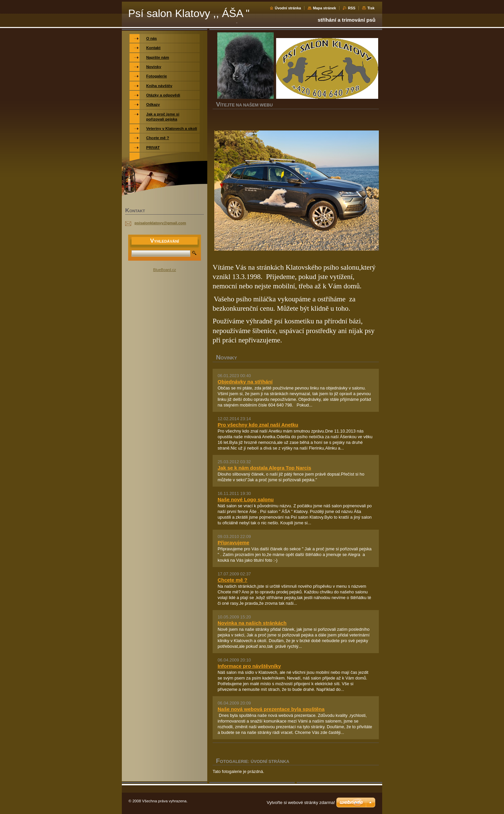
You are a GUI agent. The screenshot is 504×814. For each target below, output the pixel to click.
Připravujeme (233, 542)
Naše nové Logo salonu (246, 499)
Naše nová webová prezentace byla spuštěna (271, 709)
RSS (351, 8)
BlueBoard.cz (165, 270)
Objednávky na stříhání (245, 382)
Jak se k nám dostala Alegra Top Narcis (264, 468)
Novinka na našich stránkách (252, 623)
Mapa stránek (324, 8)
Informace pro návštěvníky (249, 666)
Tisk (371, 8)
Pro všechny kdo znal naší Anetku (258, 425)
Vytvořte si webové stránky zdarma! (301, 802)
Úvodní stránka (288, 8)
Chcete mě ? (232, 580)
